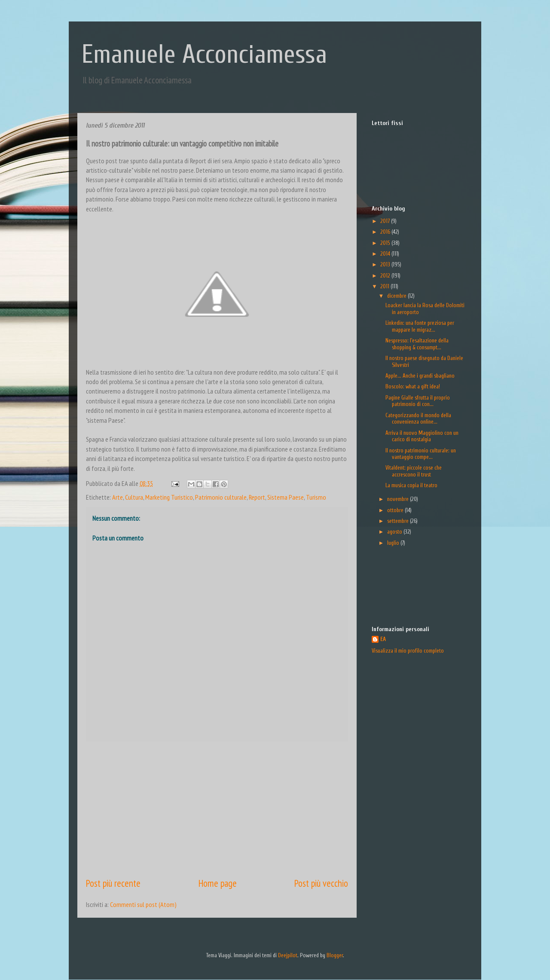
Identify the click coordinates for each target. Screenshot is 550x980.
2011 (385, 286)
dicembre (397, 296)
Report (257, 497)
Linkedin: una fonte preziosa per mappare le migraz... (420, 326)
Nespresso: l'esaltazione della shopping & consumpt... (417, 344)
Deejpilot (288, 955)
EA (383, 639)
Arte (118, 497)
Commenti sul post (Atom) (143, 904)
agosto (395, 532)
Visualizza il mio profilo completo (408, 651)
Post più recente (113, 883)
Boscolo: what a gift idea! (413, 386)
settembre (399, 521)
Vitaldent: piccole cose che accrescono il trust (414, 471)
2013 (386, 264)
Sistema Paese (286, 497)
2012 (386, 276)
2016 (386, 232)
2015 (386, 243)
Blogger (335, 955)
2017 (386, 221)
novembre (399, 499)
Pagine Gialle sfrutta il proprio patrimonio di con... (418, 401)
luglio (394, 543)
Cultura (134, 497)
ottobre (396, 510)
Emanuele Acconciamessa (204, 55)
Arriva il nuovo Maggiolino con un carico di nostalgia (422, 436)
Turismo (316, 497)
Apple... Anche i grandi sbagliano (420, 376)
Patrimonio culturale (221, 497)
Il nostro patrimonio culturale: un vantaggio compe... (421, 454)
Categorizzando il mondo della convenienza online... (418, 419)
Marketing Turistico (169, 497)
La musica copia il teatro (411, 485)
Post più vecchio (321, 883)
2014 (386, 254)
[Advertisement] (217, 809)
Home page (218, 883)
